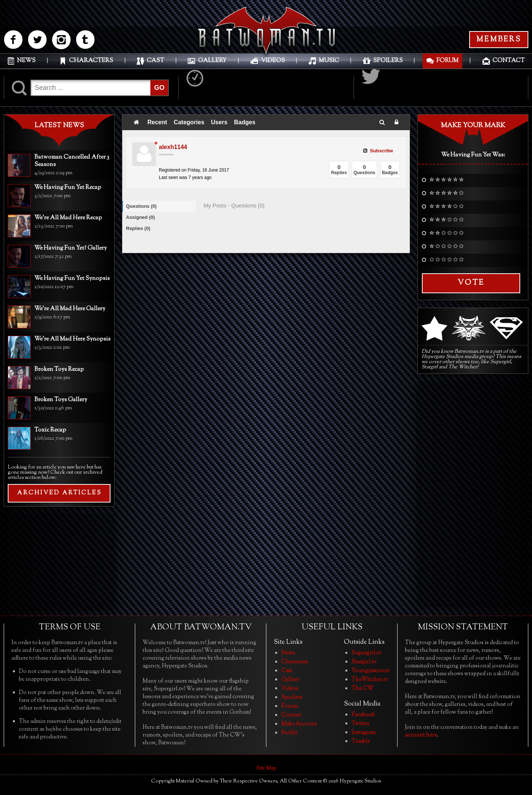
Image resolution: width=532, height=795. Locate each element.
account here (421, 735)
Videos (290, 689)
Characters (295, 662)
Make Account (299, 724)
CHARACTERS (91, 61)
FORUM (447, 61)
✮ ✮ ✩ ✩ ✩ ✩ (446, 234)
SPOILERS (388, 61)
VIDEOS (273, 61)
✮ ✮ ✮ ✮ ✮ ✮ (446, 180)
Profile (289, 733)
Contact (291, 715)
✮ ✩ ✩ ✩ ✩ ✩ (446, 247)
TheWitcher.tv (370, 680)
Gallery (290, 680)
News (288, 653)
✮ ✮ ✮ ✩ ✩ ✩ (446, 220)
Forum (289, 706)
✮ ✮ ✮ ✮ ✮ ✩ (446, 194)
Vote (471, 283)
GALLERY (212, 61)
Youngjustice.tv (371, 671)
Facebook (363, 715)
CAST (155, 61)
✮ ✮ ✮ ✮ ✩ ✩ (446, 207)
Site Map (266, 768)
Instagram (364, 733)
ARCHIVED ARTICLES (59, 493)
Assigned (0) (140, 217)
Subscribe (378, 151)
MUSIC (329, 61)
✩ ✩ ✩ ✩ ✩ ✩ (446, 260)
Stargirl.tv (364, 662)
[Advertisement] (59, 560)
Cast (287, 671)
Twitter (360, 724)
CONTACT (509, 61)
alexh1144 (173, 147)
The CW (362, 689)
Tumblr (361, 742)
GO (159, 88)
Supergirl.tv (366, 653)
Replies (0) (138, 228)
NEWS (26, 61)
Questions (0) (141, 206)
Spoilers (292, 698)
